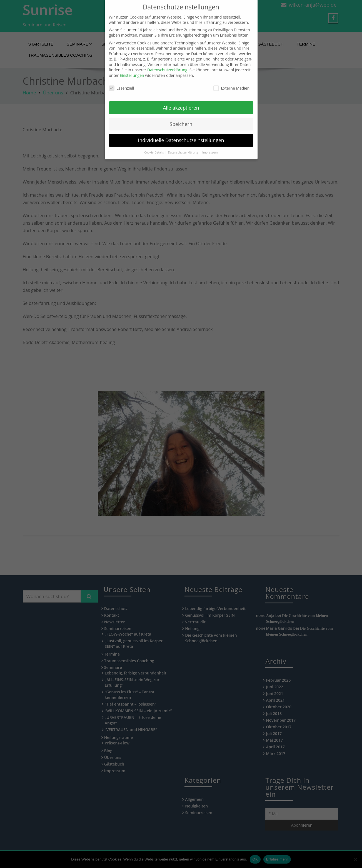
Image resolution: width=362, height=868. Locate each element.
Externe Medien (232, 78)
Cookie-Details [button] (154, 142)
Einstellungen (132, 65)
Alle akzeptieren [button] (181, 97)
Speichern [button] (181, 114)
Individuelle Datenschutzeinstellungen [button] (181, 130)
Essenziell (122, 78)
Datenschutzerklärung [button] (184, 142)
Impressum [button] (210, 142)
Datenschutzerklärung (167, 60)
